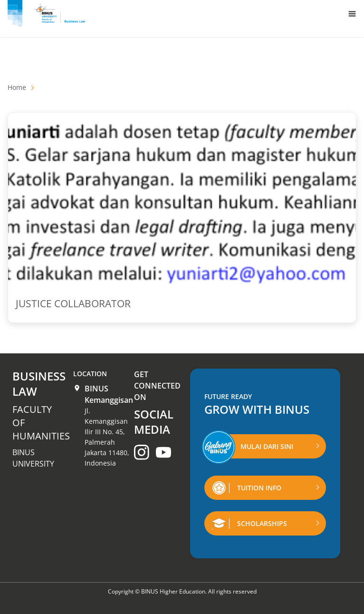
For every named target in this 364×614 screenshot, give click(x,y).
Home (17, 87)
